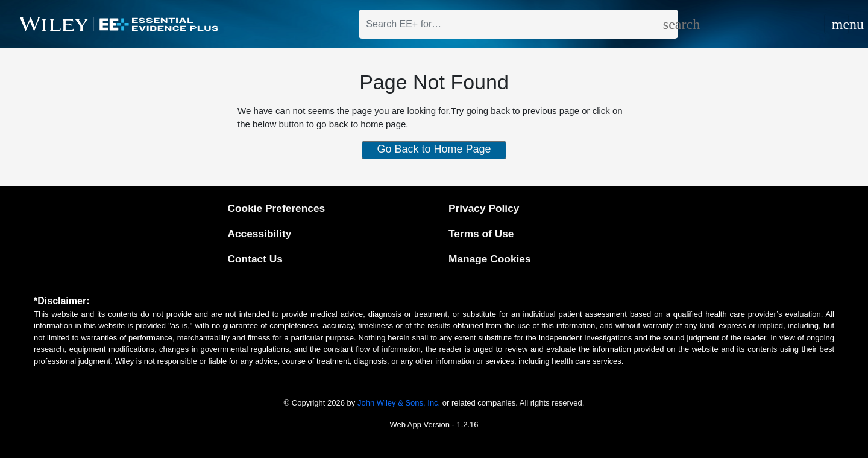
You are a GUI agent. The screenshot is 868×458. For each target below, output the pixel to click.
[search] (671, 24)
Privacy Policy (484, 208)
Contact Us (255, 259)
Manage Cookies (490, 259)
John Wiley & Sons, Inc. (399, 403)
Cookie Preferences (276, 208)
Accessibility (259, 234)
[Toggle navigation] (836, 24)
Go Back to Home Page (434, 149)
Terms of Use (481, 234)
